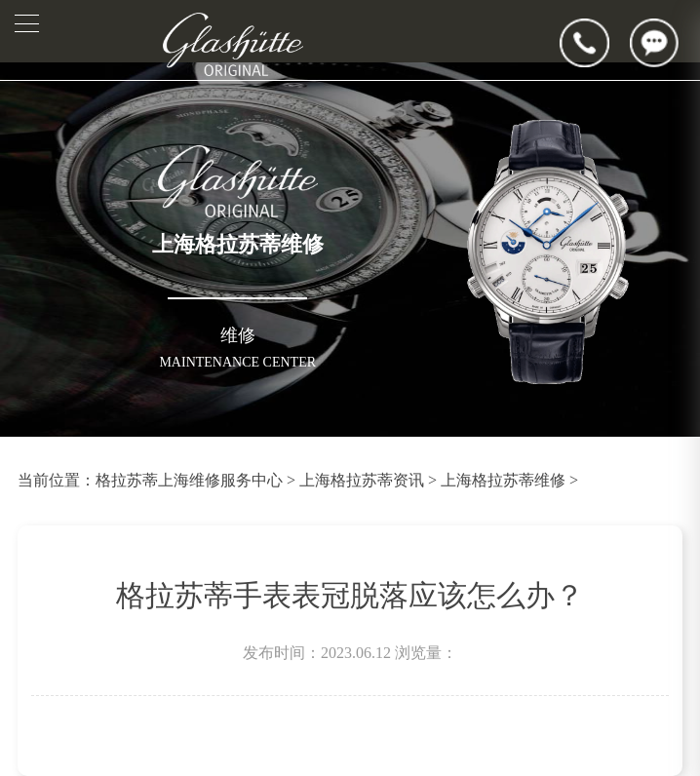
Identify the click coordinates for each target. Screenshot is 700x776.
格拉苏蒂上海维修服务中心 (189, 480)
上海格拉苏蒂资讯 (362, 480)
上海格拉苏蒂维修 (503, 480)
